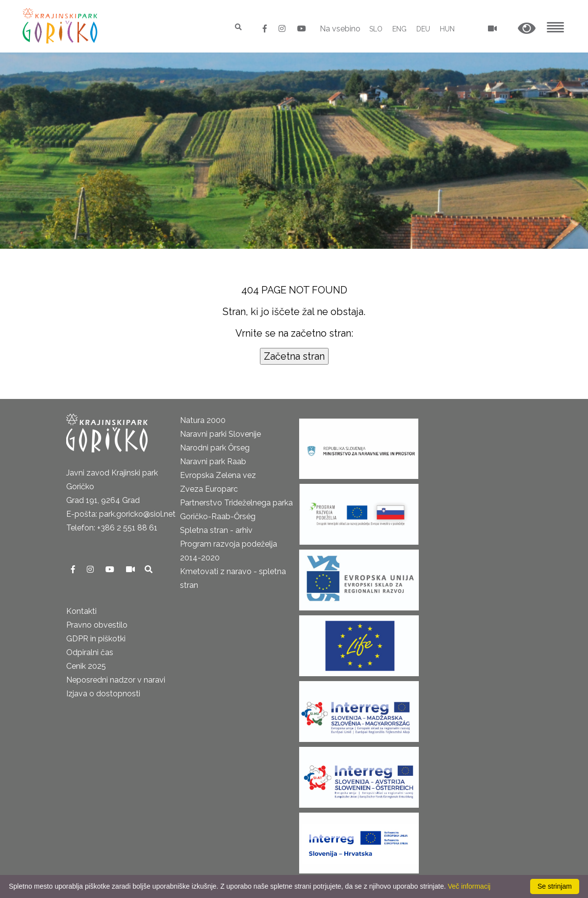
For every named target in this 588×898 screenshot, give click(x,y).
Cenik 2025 (86, 666)
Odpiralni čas (90, 652)
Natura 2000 (203, 420)
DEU (423, 29)
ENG (399, 29)
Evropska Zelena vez (218, 475)
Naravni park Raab (213, 462)
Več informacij (469, 886)
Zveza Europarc (209, 489)
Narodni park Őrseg (215, 448)
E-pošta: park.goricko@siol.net (121, 514)
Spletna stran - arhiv (216, 530)
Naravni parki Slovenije (220, 434)
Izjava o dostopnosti (103, 694)
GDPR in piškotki (96, 639)
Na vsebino (340, 29)
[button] (527, 29)
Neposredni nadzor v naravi (116, 680)
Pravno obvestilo (97, 625)
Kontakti (81, 611)
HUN (447, 29)
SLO (376, 29)
